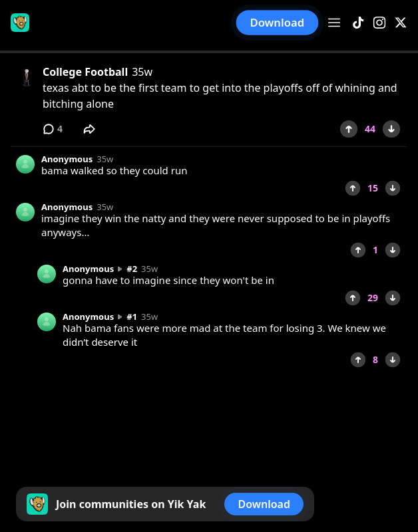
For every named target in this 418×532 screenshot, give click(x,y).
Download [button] (278, 23)
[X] (401, 23)
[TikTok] (358, 23)
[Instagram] (379, 23)
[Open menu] (334, 23)
